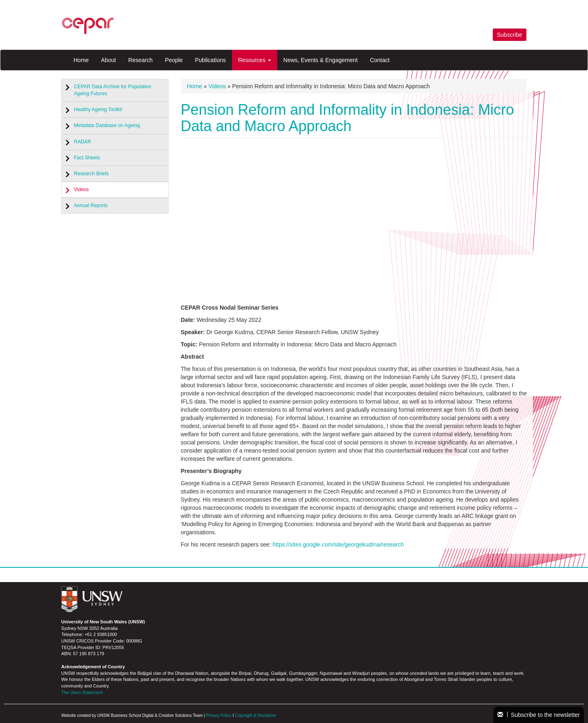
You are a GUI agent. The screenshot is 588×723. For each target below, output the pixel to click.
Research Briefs (91, 174)
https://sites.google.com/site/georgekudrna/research (338, 544)
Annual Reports (91, 205)
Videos (81, 190)
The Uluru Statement (82, 692)
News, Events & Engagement (321, 60)
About (108, 60)
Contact (380, 60)
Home (81, 60)
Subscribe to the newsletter (539, 715)
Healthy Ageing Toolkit (98, 109)
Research (140, 60)
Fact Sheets (87, 158)
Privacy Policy (219, 715)
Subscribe (510, 35)
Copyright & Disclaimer (256, 715)
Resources (255, 60)
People (174, 60)
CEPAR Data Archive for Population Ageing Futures (112, 90)
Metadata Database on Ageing (107, 125)
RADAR (82, 142)
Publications (210, 60)
